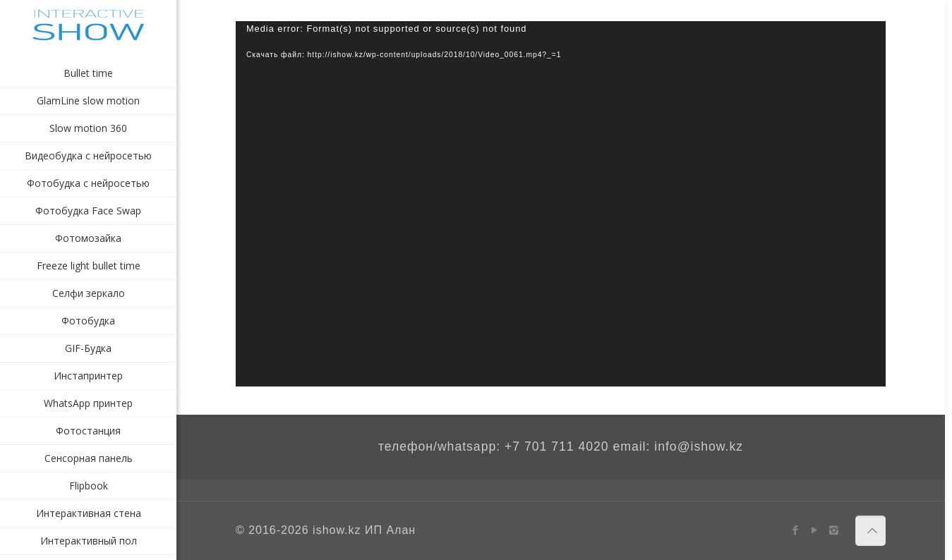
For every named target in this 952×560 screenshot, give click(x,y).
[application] (561, 204)
